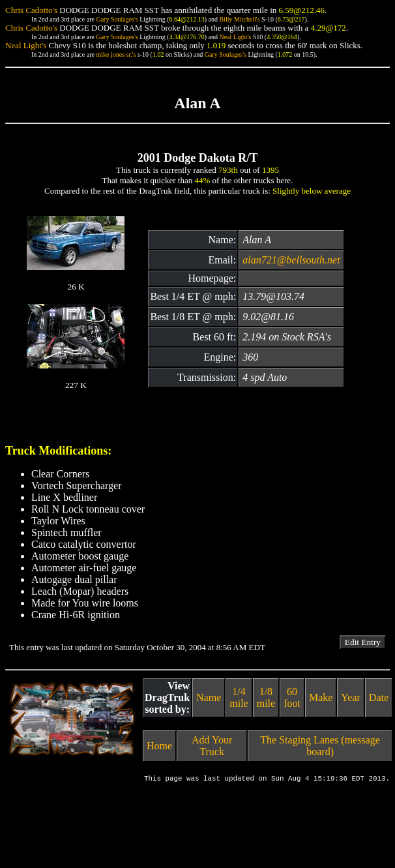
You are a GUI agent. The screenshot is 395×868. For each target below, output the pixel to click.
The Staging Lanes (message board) (320, 746)
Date (379, 697)
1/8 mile (266, 697)
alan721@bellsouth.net (291, 260)
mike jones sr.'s (116, 54)
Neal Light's (235, 37)
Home (159, 746)
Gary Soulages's (117, 19)
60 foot (292, 697)
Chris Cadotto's (31, 10)
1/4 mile (239, 697)
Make (321, 697)
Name (209, 697)
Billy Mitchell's (239, 19)
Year (350, 697)
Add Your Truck (212, 746)
